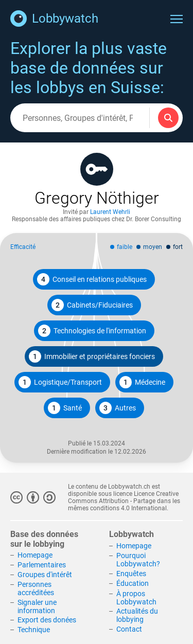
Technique (34, 630)
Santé (65, 408)
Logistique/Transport (60, 382)
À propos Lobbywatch (136, 598)
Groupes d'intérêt (45, 575)
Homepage (35, 555)
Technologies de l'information (92, 331)
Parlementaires (42, 565)
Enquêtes (131, 574)
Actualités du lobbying (137, 615)
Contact (129, 629)
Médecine (142, 382)
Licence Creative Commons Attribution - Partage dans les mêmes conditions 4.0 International (124, 501)
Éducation (133, 583)
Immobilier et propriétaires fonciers (92, 356)
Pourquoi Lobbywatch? (138, 560)
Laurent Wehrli (110, 212)
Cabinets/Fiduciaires (92, 305)
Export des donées (47, 620)
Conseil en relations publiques (92, 279)
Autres (118, 408)
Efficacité (23, 247)
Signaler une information (37, 606)
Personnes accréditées (36, 588)
